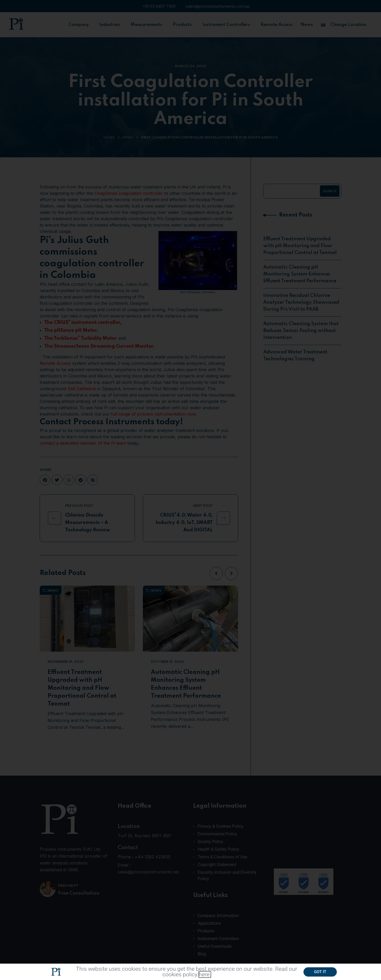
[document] (190, 490)
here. (205, 975)
